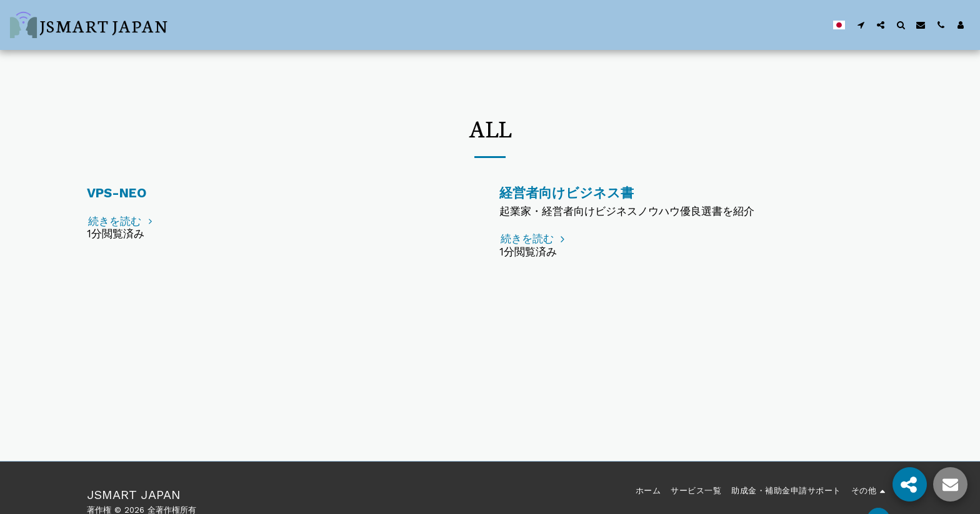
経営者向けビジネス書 (567, 193)
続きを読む (122, 221)
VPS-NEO (117, 193)
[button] (861, 25)
